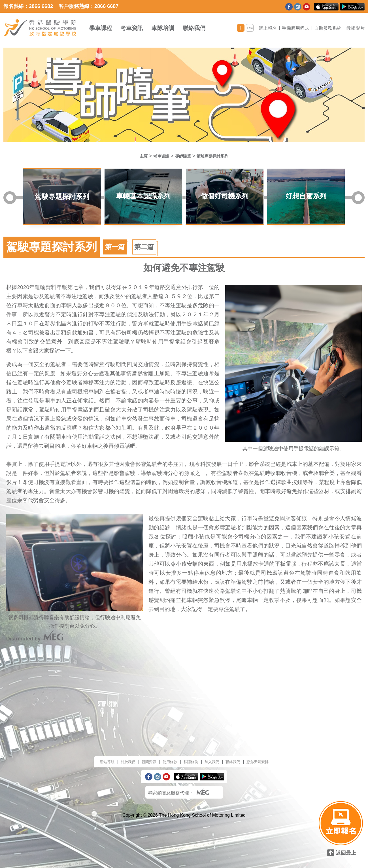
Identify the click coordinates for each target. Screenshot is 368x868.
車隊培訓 (163, 28)
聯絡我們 (194, 28)
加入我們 (216, 755)
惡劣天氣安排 (269, 755)
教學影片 (356, 28)
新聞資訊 (143, 755)
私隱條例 (192, 755)
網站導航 (94, 755)
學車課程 (101, 28)
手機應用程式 (295, 28)
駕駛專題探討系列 (218, 156)
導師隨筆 (182, 156)
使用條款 (167, 755)
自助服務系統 (328, 28)
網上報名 (268, 28)
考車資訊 (132, 28)
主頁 (135, 156)
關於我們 (119, 755)
